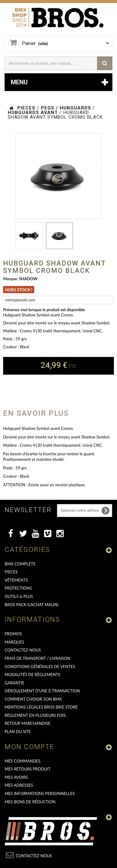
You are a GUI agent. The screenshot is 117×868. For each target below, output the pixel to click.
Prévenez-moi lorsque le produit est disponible (44, 310)
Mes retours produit (27, 769)
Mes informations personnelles (40, 793)
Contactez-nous (23, 650)
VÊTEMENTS (16, 580)
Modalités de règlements (32, 675)
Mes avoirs (16, 777)
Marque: (10, 279)
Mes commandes (22, 761)
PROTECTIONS (18, 588)
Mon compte (29, 747)
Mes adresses (19, 785)
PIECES (11, 572)
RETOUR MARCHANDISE (28, 723)
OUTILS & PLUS (19, 596)
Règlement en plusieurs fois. (36, 715)
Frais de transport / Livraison (37, 658)
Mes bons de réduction (30, 802)
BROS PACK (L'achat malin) (32, 605)
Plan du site (18, 732)
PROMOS (13, 634)
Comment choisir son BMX (33, 699)
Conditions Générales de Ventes (40, 667)
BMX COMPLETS (20, 564)
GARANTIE (14, 683)
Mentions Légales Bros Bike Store (41, 707)
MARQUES (14, 642)
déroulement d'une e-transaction (42, 691)
